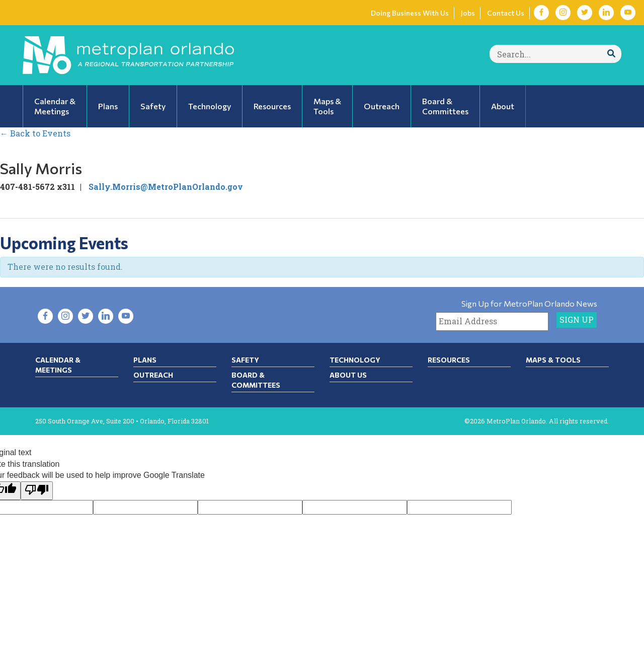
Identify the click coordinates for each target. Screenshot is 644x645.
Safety (245, 360)
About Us (348, 375)
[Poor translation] (37, 491)
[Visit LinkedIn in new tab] (606, 13)
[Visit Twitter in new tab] (585, 13)
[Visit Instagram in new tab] (563, 13)
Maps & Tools (553, 360)
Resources (449, 360)
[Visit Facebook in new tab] (541, 13)
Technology (355, 360)
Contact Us (506, 13)
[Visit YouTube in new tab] (628, 13)
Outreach (153, 375)
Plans (145, 360)
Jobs (468, 13)
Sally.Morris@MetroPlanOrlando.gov (166, 187)
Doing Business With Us (410, 13)
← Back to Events (35, 133)
